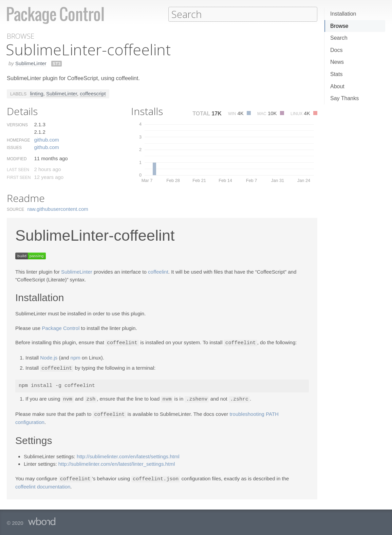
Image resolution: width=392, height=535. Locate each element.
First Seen (19, 177)
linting (36, 93)
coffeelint (158, 271)
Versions (17, 125)
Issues (14, 147)
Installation (343, 14)
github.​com (46, 139)
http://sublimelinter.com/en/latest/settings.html (128, 455)
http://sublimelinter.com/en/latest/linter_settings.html (117, 462)
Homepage (18, 140)
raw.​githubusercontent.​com (58, 209)
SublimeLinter (31, 63)
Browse (339, 26)
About (337, 86)
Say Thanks (344, 98)
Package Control (61, 328)
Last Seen (18, 169)
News (337, 62)
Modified (17, 159)
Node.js (49, 357)
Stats (336, 74)
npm (76, 357)
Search (339, 38)
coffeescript (93, 93)
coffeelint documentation (43, 485)
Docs (336, 50)
